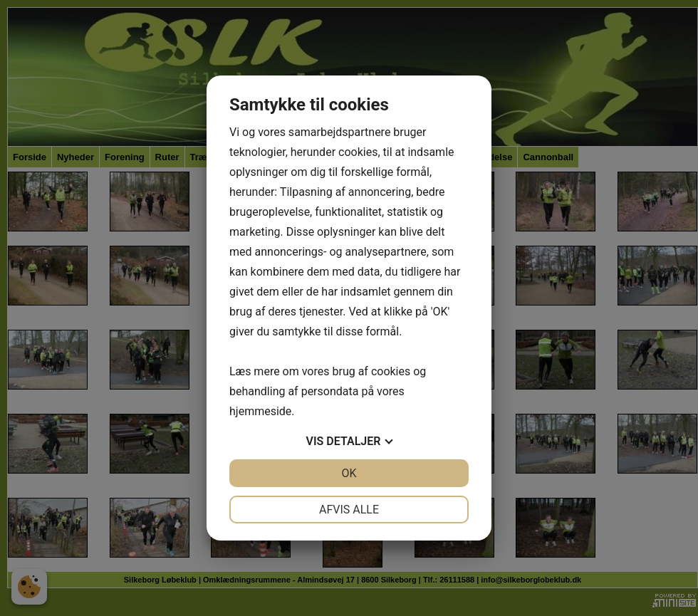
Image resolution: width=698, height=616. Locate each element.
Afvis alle (349, 510)
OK (349, 473)
